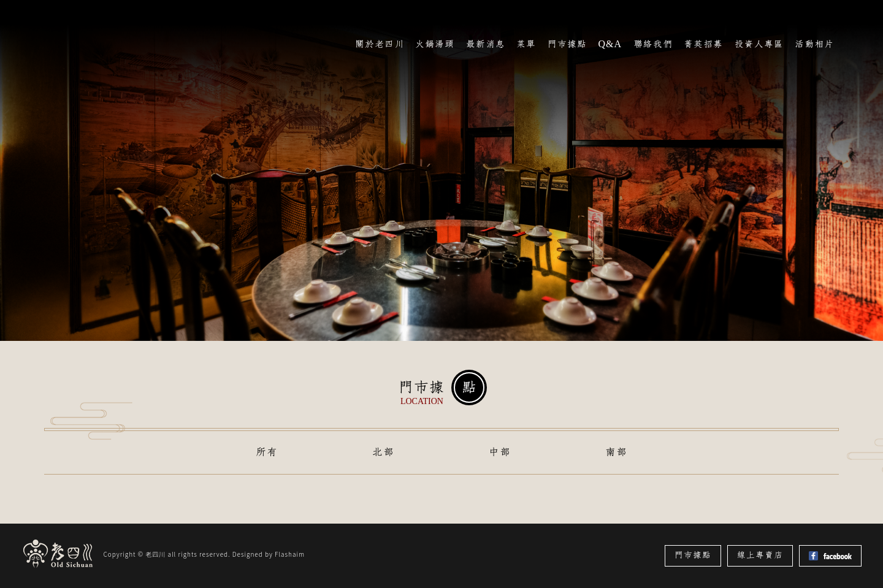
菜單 (526, 44)
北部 (383, 452)
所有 (267, 452)
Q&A (610, 44)
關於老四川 (380, 44)
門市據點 (567, 44)
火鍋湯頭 (435, 44)
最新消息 (486, 44)
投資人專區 (759, 44)
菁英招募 (703, 44)
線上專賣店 (760, 555)
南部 (616, 452)
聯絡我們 (653, 44)
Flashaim (290, 554)
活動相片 (814, 44)
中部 (500, 452)
